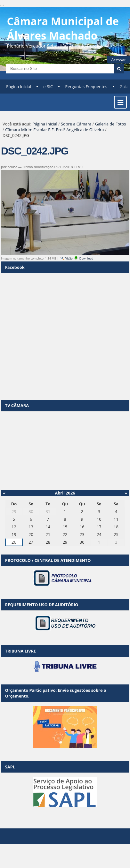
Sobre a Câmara (76, 124)
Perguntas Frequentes (86, 87)
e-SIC (48, 87)
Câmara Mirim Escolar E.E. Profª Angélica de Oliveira (54, 130)
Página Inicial (19, 87)
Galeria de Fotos (111, 124)
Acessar (118, 60)
